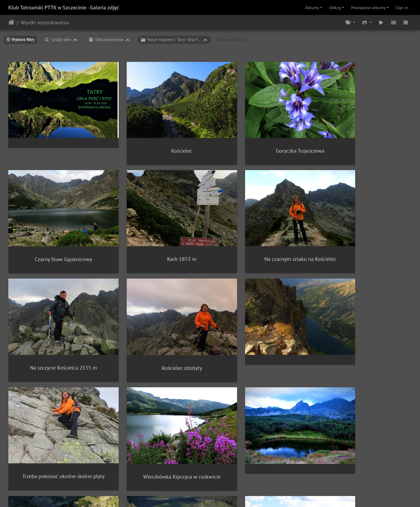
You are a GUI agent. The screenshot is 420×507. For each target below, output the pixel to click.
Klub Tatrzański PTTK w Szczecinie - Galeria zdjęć (64, 7)
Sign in (402, 7)
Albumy (312, 7)
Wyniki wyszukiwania (45, 22)
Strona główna (11, 22)
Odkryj (335, 7)
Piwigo (221, 496)
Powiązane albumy (368, 7)
